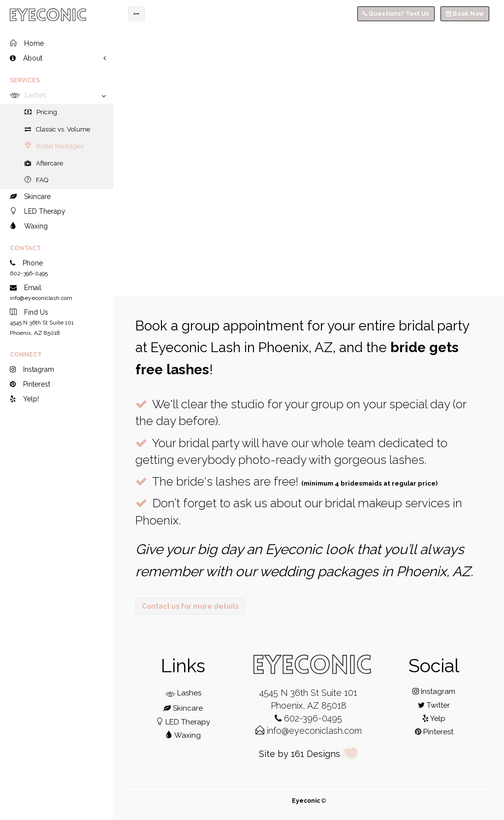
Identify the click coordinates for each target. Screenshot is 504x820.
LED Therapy (183, 722)
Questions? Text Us (396, 14)
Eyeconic (306, 801)
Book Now (465, 14)
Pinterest (434, 732)
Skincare (183, 708)
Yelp (434, 719)
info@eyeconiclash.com (309, 731)
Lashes (183, 693)
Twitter (434, 705)
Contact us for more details (190, 606)
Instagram (434, 691)
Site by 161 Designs (309, 754)
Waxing (183, 735)
